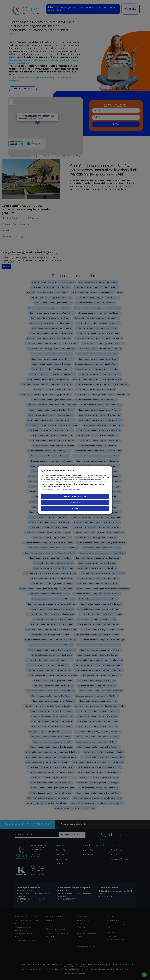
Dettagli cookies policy (51, 489)
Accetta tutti (75, 502)
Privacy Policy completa (72, 489)
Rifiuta (75, 508)
